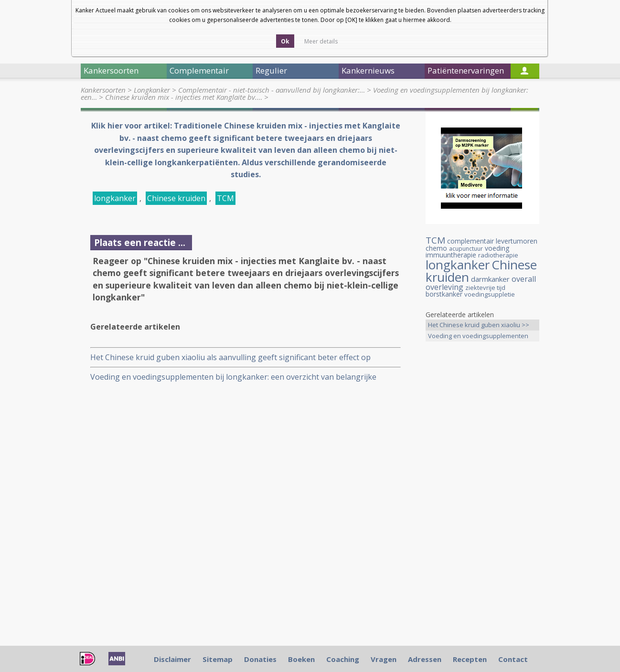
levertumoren (517, 241)
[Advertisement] (482, 499)
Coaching (343, 659)
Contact (513, 659)
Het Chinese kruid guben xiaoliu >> (479, 325)
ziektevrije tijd (485, 288)
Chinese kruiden (176, 198)
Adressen (425, 659)
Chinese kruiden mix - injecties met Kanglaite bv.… (184, 97)
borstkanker (444, 294)
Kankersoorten (103, 90)
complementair (470, 241)
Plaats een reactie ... (140, 242)
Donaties (260, 659)
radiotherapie (498, 255)
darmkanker (490, 279)
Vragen (384, 659)
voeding (497, 248)
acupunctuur (466, 249)
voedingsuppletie (490, 294)
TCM (225, 198)
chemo (436, 248)
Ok (285, 41)
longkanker (115, 198)
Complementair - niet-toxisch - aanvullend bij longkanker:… (272, 90)
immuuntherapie (451, 255)
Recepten (470, 659)
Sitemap (218, 659)
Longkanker (152, 90)
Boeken (301, 659)
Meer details (321, 41)
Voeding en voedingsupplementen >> (478, 336)
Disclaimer (172, 659)
